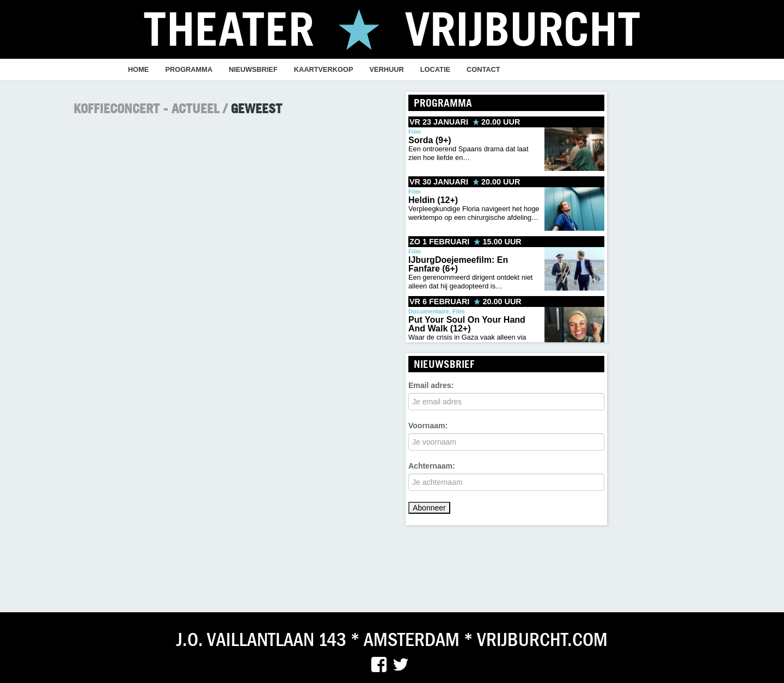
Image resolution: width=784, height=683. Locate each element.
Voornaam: (428, 426)
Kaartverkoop (324, 69)
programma (189, 69)
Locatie (435, 69)
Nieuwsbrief (253, 69)
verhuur (387, 69)
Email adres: (431, 385)
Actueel (195, 108)
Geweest (256, 108)
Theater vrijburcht (392, 28)
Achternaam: (432, 466)
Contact (483, 69)
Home (138, 69)
